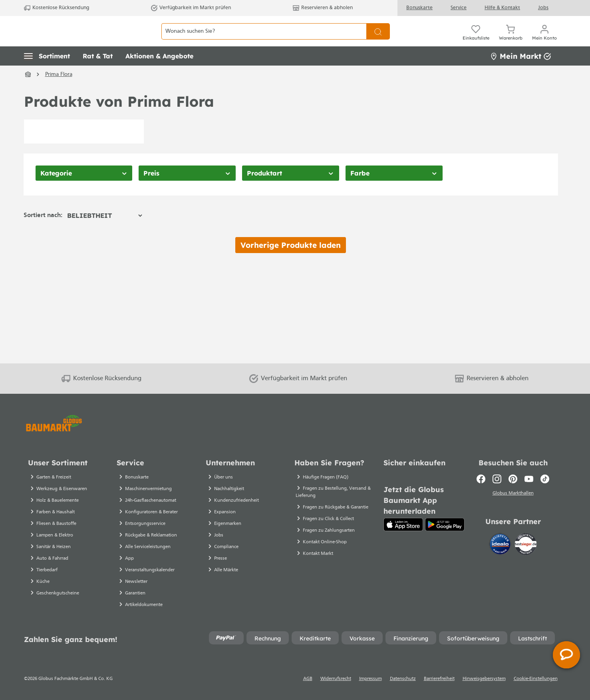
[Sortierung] (104, 233)
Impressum (370, 679)
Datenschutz (403, 679)
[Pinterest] (513, 479)
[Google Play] (445, 525)
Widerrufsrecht (336, 679)
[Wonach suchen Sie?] (264, 40)
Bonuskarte (419, 8)
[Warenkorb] (511, 40)
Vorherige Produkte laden (291, 263)
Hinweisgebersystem (484, 679)
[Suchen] (378, 40)
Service (459, 8)
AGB (308, 679)
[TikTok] (545, 479)
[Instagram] (497, 479)
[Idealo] (501, 546)
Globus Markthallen (513, 495)
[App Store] (403, 525)
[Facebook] (481, 479)
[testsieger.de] (526, 546)
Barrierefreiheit (439, 679)
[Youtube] (529, 479)
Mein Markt (520, 74)
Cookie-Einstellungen (536, 679)
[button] (47, 74)
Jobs (543, 8)
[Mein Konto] (544, 40)
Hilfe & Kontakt (502, 8)
